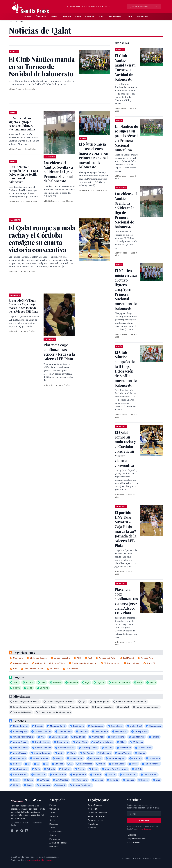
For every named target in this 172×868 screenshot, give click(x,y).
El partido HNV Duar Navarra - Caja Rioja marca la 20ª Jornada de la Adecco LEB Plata (24, 306)
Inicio (11, 21)
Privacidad (126, 859)
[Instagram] (22, 831)
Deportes (89, 17)
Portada (28, 17)
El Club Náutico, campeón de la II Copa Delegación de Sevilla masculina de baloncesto (23, 174)
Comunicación (114, 17)
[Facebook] (12, 831)
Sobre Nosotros (95, 805)
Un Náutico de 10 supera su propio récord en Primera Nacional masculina (22, 124)
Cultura (129, 17)
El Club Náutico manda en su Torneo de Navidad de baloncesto (125, 67)
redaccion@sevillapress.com (40, 860)
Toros (101, 17)
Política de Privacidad (98, 813)
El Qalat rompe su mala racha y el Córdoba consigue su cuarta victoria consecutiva (125, 449)
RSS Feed (54, 847)
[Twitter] (17, 831)
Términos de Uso (96, 820)
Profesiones (142, 17)
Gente (78, 17)
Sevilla (54, 17)
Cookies (137, 859)
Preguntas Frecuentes (137, 839)
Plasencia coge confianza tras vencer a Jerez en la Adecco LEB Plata (59, 352)
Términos (147, 859)
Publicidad (131, 835)
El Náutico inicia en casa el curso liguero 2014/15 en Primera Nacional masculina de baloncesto (93, 155)
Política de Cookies (97, 816)
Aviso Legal (93, 824)
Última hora (41, 17)
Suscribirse (144, 820)
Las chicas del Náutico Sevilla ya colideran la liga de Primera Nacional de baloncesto (59, 172)
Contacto (92, 828)
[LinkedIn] (27, 831)
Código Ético (94, 809)
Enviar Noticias (133, 842)
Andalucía (66, 17)
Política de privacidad (146, 829)
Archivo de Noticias (58, 843)
